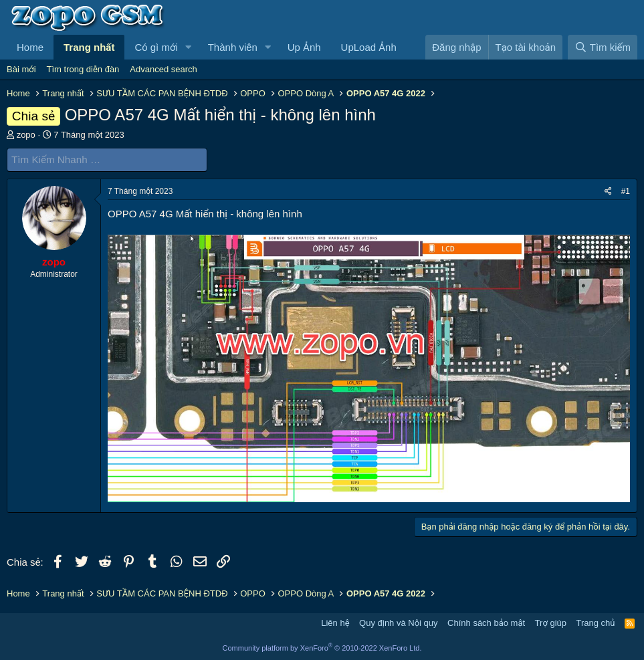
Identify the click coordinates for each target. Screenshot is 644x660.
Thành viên (233, 47)
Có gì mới (156, 47)
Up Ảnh (304, 47)
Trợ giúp (551, 623)
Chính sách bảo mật (486, 623)
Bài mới (21, 69)
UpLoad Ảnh (369, 47)
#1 (626, 191)
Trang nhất (89, 47)
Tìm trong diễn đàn (83, 69)
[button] (189, 47)
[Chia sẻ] (608, 191)
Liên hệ (335, 623)
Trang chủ (596, 623)
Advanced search (163, 69)
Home (30, 47)
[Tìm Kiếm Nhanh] (107, 159)
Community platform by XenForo (322, 648)
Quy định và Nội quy (399, 623)
